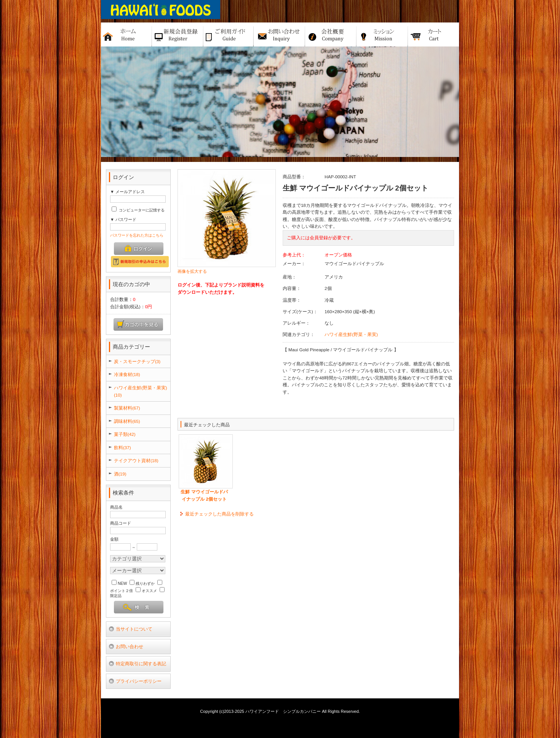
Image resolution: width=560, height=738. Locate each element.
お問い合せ (279, 34)
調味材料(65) (127, 421)
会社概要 (331, 34)
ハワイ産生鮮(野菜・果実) (351, 334)
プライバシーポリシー (139, 681)
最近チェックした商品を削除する (219, 514)
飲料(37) (122, 447)
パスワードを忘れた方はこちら (137, 235)
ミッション (382, 34)
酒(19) (120, 474)
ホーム (126, 34)
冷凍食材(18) (127, 374)
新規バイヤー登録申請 (178, 34)
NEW (119, 584)
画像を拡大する (192, 271)
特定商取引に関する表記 (141, 664)
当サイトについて (134, 629)
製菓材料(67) (127, 408)
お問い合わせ (130, 646)
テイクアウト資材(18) (136, 460)
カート (434, 34)
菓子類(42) (125, 434)
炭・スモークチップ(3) (137, 361)
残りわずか (142, 584)
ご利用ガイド (229, 34)
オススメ (146, 591)
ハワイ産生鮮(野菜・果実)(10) (141, 391)
